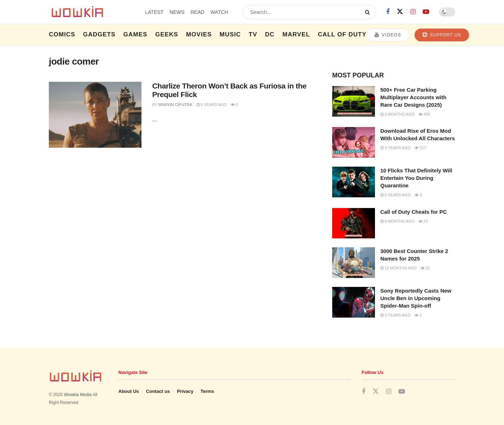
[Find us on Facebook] (388, 12)
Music (230, 34)
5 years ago (212, 105)
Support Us (442, 35)
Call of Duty (342, 34)
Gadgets (99, 34)
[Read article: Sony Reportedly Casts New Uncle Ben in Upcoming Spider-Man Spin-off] (354, 302)
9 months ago (397, 114)
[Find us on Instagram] (413, 12)
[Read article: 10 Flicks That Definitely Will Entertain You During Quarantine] (354, 182)
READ (197, 12)
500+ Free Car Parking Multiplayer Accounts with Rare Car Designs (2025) (413, 97)
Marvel (296, 34)
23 (423, 221)
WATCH (219, 12)
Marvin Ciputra (176, 105)
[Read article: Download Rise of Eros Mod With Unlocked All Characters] (354, 142)
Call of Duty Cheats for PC (414, 212)
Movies (199, 34)
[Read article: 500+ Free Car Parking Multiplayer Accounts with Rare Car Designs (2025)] (354, 101)
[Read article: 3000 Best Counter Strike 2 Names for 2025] (354, 263)
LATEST (154, 12)
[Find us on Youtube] (426, 12)
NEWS (177, 12)
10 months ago (398, 268)
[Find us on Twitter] (400, 12)
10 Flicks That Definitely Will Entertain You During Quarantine (416, 178)
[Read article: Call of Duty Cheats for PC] (354, 223)
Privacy (185, 391)
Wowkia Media (78, 395)
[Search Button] (369, 12)
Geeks (167, 34)
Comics (62, 34)
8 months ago (397, 221)
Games (135, 34)
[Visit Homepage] (91, 12)
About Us (129, 391)
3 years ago (395, 148)
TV (253, 34)
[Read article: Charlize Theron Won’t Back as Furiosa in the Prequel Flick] (95, 115)
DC (270, 34)
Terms (207, 391)
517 (420, 148)
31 (425, 268)
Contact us (158, 391)
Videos (388, 35)
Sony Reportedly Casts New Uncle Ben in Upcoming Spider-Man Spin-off (416, 298)
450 (424, 114)
